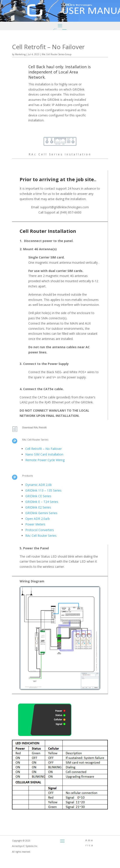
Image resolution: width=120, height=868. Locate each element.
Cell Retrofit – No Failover (44, 449)
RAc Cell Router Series (35, 440)
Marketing (20, 54)
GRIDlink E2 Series (38, 507)
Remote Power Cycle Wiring (45, 460)
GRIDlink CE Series (38, 496)
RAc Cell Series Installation (60, 154)
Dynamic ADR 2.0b (39, 485)
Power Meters (35, 524)
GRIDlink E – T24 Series (42, 502)
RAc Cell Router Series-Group (57, 54)
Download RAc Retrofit (34, 427)
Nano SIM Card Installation (44, 454)
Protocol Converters (40, 530)
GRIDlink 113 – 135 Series (43, 490)
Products (27, 476)
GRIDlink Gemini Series (41, 513)
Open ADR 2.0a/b (38, 519)
